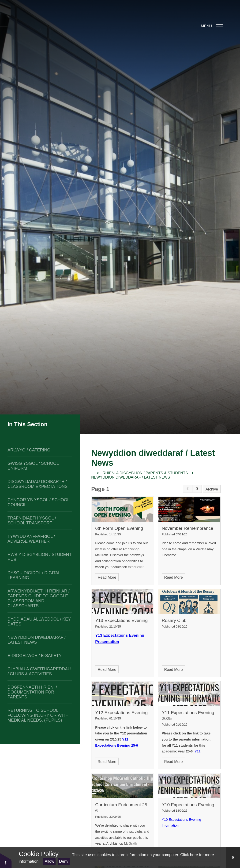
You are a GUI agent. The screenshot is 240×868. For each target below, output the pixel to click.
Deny (64, 861)
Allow (50, 861)
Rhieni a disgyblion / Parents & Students (145, 473)
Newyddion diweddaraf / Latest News (131, 477)
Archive (212, 489)
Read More (107, 577)
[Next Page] (197, 489)
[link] (188, 489)
